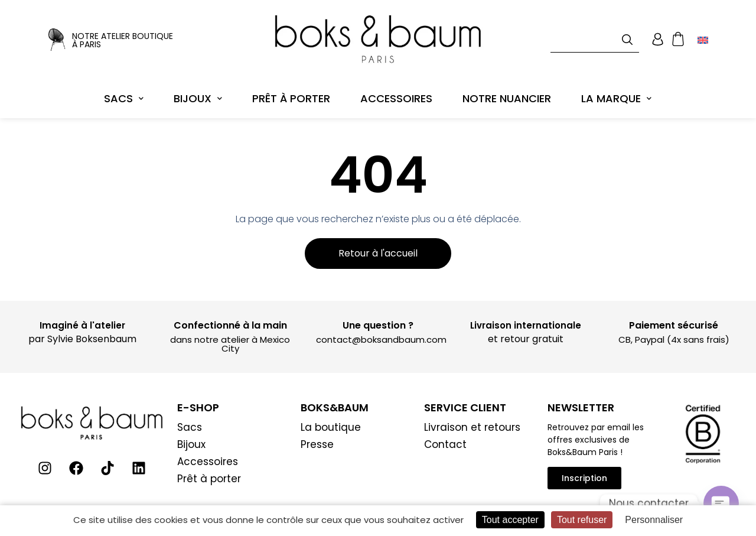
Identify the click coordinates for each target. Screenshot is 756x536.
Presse (317, 436)
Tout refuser (582, 520)
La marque (616, 90)
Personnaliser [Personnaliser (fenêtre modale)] (654, 520)
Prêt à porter (291, 90)
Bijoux (198, 90)
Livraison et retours (472, 418)
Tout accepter (510, 520)
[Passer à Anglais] (703, 35)
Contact (445, 436)
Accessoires (396, 90)
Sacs (124, 90)
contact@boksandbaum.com (381, 331)
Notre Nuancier (507, 90)
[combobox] (595, 35)
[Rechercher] (630, 35)
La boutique (331, 418)
